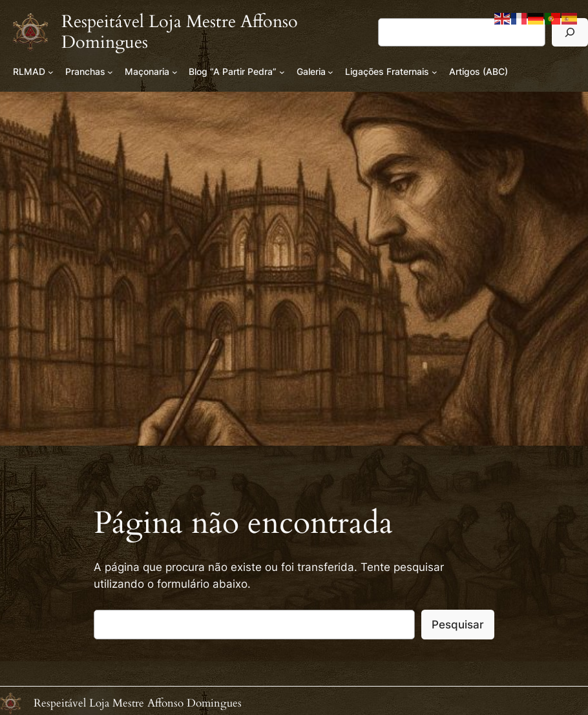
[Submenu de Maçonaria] (175, 72)
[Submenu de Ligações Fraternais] (435, 72)
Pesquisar (458, 625)
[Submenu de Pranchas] (110, 72)
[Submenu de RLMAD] (51, 72)
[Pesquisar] (570, 32)
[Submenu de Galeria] (331, 72)
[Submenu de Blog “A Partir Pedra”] (282, 72)
